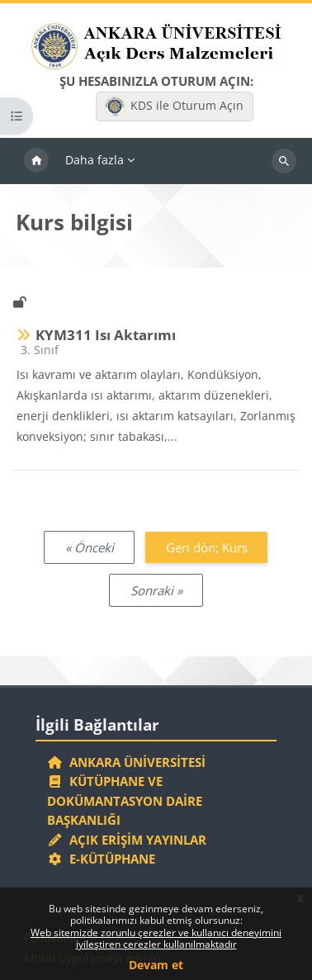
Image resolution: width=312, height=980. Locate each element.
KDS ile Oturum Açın (174, 107)
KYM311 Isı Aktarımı (106, 335)
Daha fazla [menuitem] (95, 160)
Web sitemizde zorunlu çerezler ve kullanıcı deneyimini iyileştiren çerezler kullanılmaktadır (156, 938)
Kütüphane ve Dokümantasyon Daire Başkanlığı (125, 800)
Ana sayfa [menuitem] (36, 161)
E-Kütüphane (101, 859)
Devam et (156, 965)
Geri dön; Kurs (207, 547)
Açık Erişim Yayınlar (128, 840)
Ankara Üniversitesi (126, 762)
